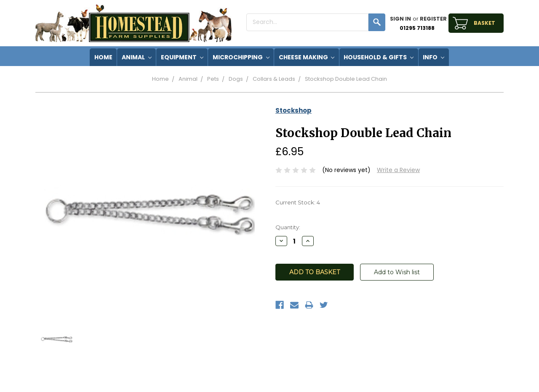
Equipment (182, 57)
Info (434, 57)
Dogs (236, 79)
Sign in (400, 19)
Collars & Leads (274, 79)
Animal (137, 57)
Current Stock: (298, 202)
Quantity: (288, 227)
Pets (213, 79)
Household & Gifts (379, 57)
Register (433, 19)
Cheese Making (307, 57)
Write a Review (398, 170)
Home (160, 79)
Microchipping (241, 57)
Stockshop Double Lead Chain (346, 79)
